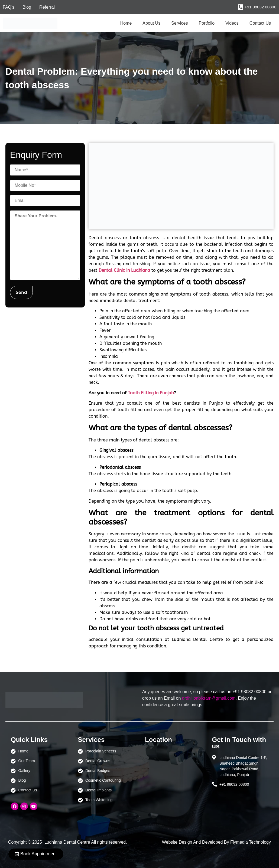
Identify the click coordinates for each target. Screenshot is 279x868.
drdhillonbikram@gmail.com (209, 698)
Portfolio (207, 23)
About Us (151, 23)
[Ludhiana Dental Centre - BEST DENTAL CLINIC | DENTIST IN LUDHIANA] (173, 774)
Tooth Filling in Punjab (151, 393)
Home (126, 23)
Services (179, 23)
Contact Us (260, 23)
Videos (232, 23)
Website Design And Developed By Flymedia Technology (216, 842)
